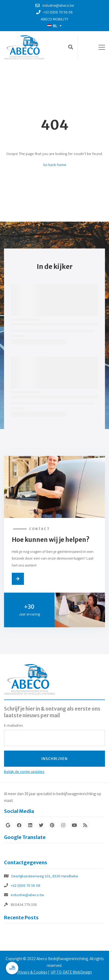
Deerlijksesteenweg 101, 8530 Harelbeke (45, 876)
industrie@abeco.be (27, 895)
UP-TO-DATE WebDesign (71, 972)
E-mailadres (13, 725)
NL (52, 26)
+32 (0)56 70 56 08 (26, 885)
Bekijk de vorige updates (24, 771)
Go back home (55, 165)
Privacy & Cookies (32, 972)
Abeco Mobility (54, 19)
